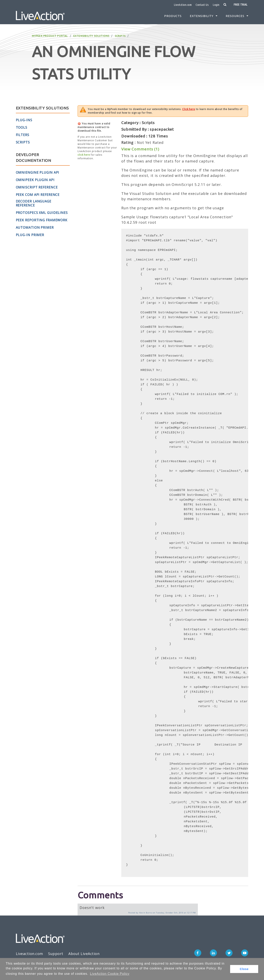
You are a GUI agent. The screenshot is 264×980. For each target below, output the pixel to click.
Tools (22, 127)
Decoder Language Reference (34, 203)
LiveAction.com (183, 5)
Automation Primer (35, 227)
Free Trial (241, 5)
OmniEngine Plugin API (38, 172)
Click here (189, 109)
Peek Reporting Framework (42, 220)
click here (84, 155)
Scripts (120, 36)
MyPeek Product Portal (50, 36)
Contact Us (202, 5)
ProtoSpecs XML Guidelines (42, 213)
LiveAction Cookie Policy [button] (110, 974)
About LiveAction (84, 954)
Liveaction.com (29, 954)
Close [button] (244, 969)
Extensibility (202, 16)
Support (56, 954)
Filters (23, 135)
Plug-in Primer (30, 235)
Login (216, 5)
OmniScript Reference (37, 187)
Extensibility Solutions (91, 36)
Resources (235, 16)
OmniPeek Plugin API (35, 180)
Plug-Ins (24, 120)
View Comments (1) (140, 149)
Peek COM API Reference (38, 195)
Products (173, 16)
